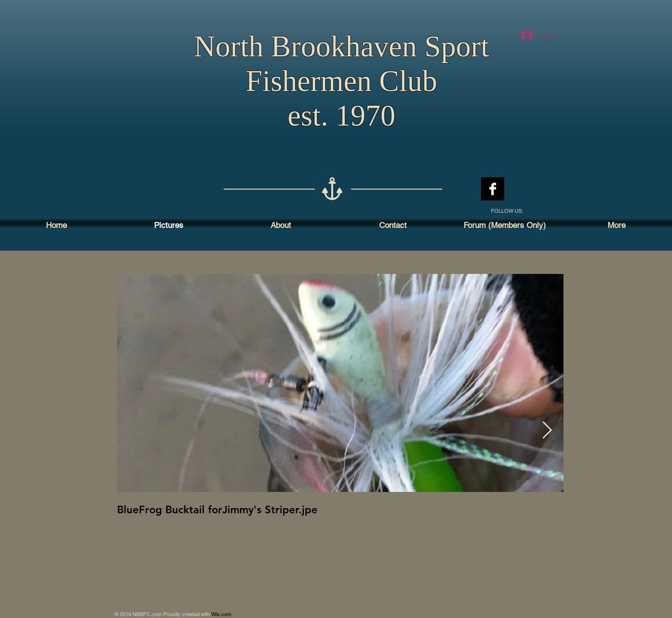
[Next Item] (547, 431)
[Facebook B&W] (493, 189)
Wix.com (221, 614)
